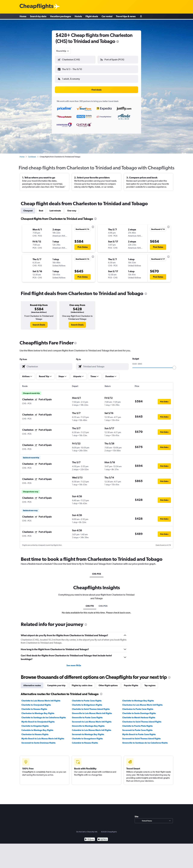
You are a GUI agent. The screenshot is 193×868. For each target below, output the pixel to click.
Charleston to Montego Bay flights (38, 711)
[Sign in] (141, 17)
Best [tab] (41, 208)
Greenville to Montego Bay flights (88, 723)
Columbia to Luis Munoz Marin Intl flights (92, 728)
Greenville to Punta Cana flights (87, 715)
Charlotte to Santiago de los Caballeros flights (44, 715)
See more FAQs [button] (74, 663)
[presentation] (118, 42)
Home (23, 17)
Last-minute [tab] (55, 208)
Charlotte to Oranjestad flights (36, 702)
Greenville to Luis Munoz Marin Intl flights (92, 711)
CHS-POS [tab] (97, 571)
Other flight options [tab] (108, 683)
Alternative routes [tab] (32, 683)
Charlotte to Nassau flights (34, 707)
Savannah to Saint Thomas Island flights (141, 736)
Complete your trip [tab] (56, 683)
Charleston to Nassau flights (35, 732)
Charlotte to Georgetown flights (87, 736)
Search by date (38, 17)
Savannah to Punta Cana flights (137, 728)
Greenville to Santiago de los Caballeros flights (145, 740)
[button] (74, 69)
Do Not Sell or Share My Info (87, 829)
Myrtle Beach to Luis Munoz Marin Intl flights (43, 736)
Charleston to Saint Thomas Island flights (142, 719)
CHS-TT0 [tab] (90, 604)
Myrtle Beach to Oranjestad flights (38, 719)
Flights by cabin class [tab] (82, 683)
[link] (39, 322)
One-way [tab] (72, 208)
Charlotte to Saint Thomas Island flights (91, 707)
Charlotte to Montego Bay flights (138, 698)
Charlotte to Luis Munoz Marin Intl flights (41, 698)
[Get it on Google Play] (90, 837)
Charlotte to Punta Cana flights (87, 698)
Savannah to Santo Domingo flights (38, 740)
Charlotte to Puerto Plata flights (137, 723)
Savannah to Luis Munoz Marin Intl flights (92, 719)
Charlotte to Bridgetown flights (87, 702)
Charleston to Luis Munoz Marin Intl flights (142, 702)
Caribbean (32, 154)
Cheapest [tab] (28, 208)
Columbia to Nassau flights (85, 740)
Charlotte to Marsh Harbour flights (139, 715)
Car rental (107, 17)
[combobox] (63, 51)
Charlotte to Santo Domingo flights (139, 711)
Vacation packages (61, 17)
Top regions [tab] (150, 683)
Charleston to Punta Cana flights (138, 707)
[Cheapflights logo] (36, 7)
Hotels (78, 17)
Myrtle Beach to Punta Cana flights (139, 732)
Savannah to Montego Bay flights (88, 732)
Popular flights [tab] (131, 683)
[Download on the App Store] (103, 837)
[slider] (174, 365)
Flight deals (92, 17)
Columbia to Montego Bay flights (37, 728)
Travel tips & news (126, 17)
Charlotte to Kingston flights (35, 723)
